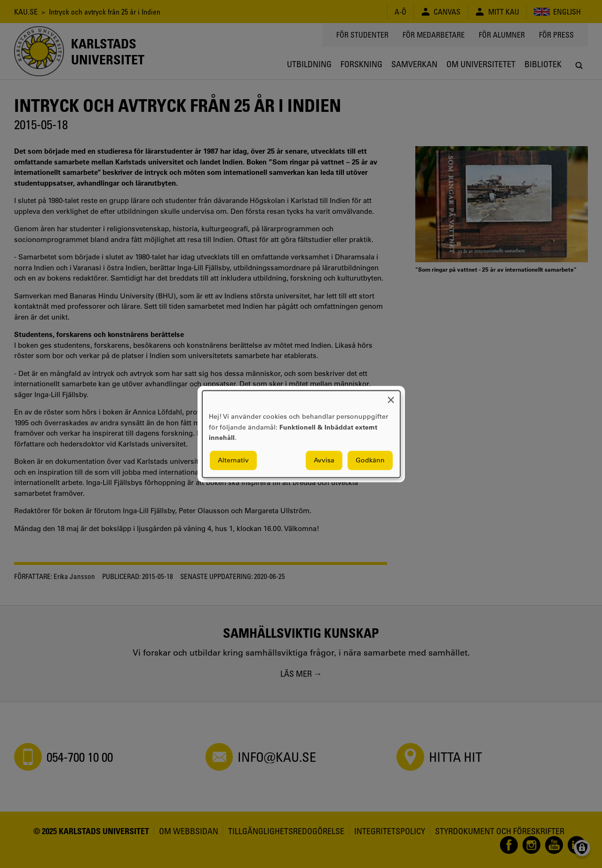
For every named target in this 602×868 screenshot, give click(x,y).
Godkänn (370, 460)
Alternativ (233, 460)
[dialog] (301, 434)
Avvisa (324, 460)
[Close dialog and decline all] (391, 396)
